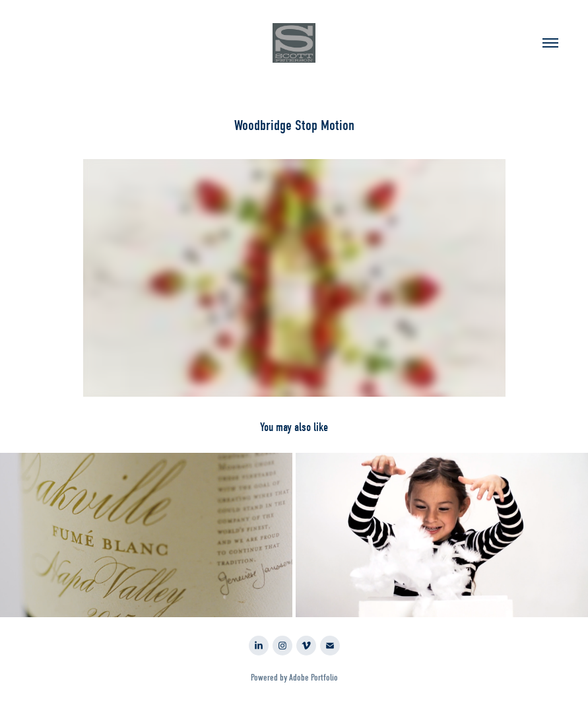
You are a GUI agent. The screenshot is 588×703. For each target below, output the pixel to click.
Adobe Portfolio (313, 678)
